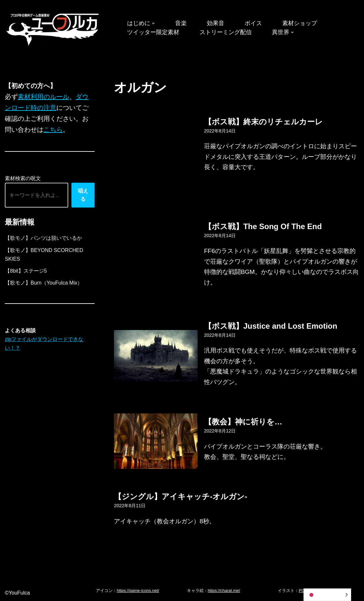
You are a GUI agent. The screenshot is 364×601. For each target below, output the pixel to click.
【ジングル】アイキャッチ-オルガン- (181, 496)
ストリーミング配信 (226, 32)
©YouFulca (17, 593)
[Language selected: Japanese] (327, 595)
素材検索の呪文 (23, 178)
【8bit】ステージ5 (26, 271)
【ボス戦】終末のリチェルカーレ (263, 122)
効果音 (216, 23)
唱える (83, 195)
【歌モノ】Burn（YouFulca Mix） (44, 283)
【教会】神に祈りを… (243, 422)
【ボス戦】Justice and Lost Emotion (271, 326)
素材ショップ (300, 23)
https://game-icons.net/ (138, 591)
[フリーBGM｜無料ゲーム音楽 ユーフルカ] (53, 29)
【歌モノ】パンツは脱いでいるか (43, 238)
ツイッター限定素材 (153, 32)
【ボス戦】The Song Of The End (263, 226)
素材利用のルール (43, 97)
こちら (53, 130)
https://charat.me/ (224, 591)
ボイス (253, 23)
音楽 (181, 23)
